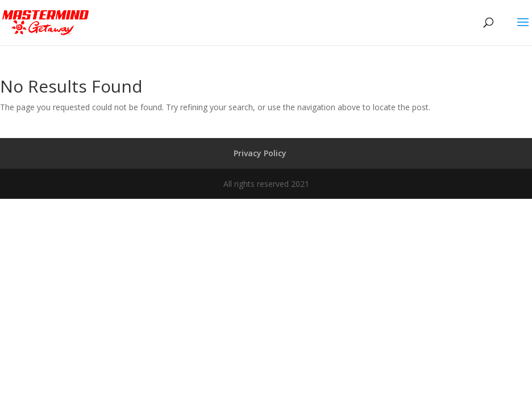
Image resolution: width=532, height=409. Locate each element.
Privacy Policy (260, 153)
